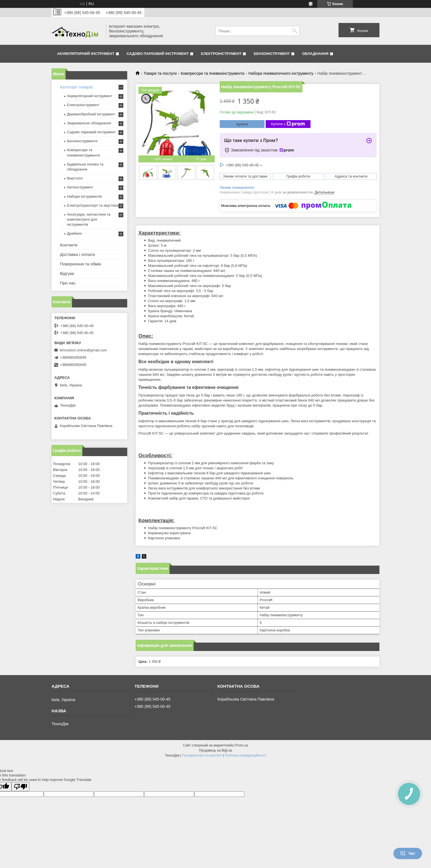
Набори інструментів (84, 196)
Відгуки (67, 273)
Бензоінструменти (82, 141)
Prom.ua (242, 745)
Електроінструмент (221, 54)
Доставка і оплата (77, 254)
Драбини (74, 233)
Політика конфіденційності (245, 755)
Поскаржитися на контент (202, 755)
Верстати (75, 178)
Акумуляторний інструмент (86, 54)
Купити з (288, 124)
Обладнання (315, 54)
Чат (408, 853)
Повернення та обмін (81, 264)
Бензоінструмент (272, 54)
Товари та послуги (160, 73)
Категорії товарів (76, 87)
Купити (242, 124)
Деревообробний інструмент (91, 114)
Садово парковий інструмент (158, 54)
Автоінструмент (80, 187)
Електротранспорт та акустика (93, 205)
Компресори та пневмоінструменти (213, 73)
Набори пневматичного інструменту (281, 73)
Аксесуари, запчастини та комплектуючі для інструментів (89, 219)
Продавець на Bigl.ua (215, 750)
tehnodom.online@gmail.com (83, 350)
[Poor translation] (20, 787)
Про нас (68, 283)
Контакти (69, 245)
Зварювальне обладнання (89, 123)
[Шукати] (295, 31)
